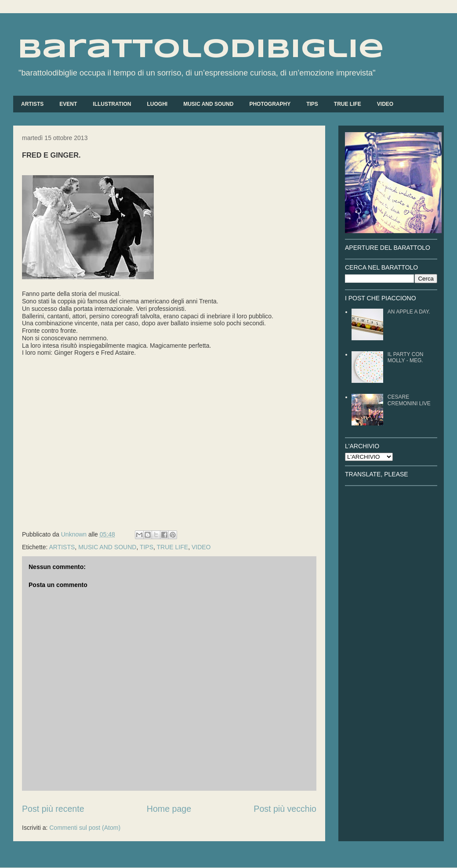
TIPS (312, 104)
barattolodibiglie (201, 50)
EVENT (68, 104)
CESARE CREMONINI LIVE (409, 400)
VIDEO (385, 104)
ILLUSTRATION (112, 104)
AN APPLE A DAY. (409, 312)
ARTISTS (32, 104)
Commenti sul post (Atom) (85, 828)
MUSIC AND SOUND (208, 104)
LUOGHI (157, 104)
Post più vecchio (285, 809)
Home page (169, 809)
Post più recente (53, 809)
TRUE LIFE (348, 104)
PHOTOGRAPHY (270, 104)
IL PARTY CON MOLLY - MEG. (406, 357)
